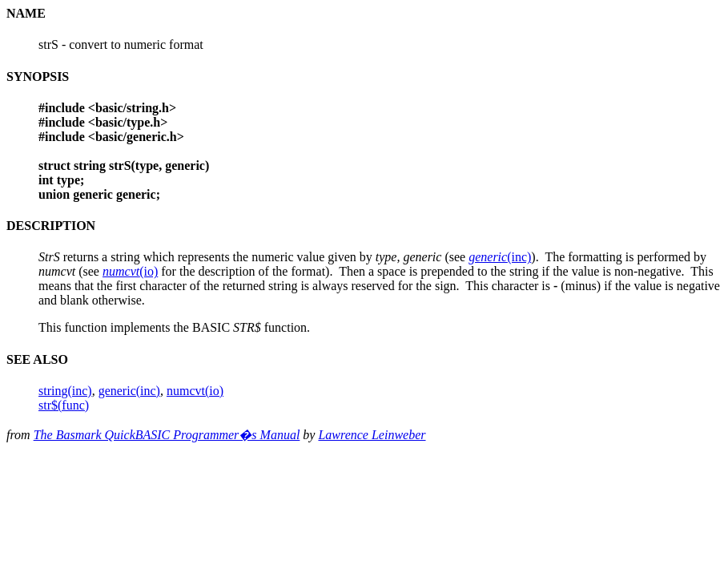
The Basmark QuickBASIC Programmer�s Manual (167, 435)
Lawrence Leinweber (372, 435)
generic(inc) (129, 391)
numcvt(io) (195, 391)
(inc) (500, 257)
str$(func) (64, 405)
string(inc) (65, 391)
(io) (130, 271)
